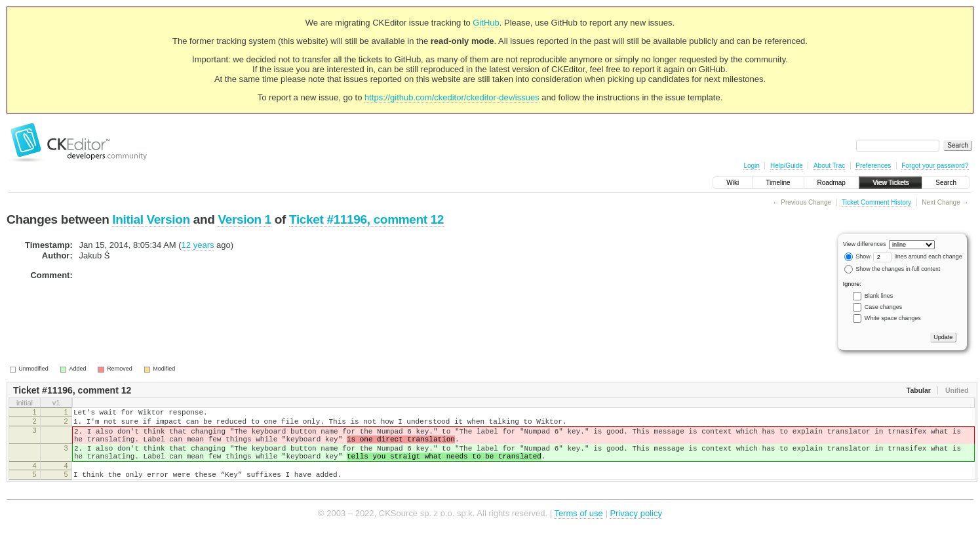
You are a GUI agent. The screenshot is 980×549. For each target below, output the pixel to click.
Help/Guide (787, 166)
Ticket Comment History (876, 202)
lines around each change (918, 256)
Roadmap (832, 183)
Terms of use (578, 529)
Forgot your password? (935, 166)
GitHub (486, 23)
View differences (865, 244)
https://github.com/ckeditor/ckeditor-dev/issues (452, 97)
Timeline (778, 183)
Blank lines (879, 296)
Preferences (873, 166)
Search (946, 183)
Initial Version (151, 219)
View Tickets (891, 183)
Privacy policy (636, 529)
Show (857, 256)
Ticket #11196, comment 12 (366, 219)
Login (751, 166)
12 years (198, 245)
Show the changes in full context (892, 269)
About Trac (829, 166)
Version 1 (244, 219)
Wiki (733, 183)
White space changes (893, 318)
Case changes (884, 307)
